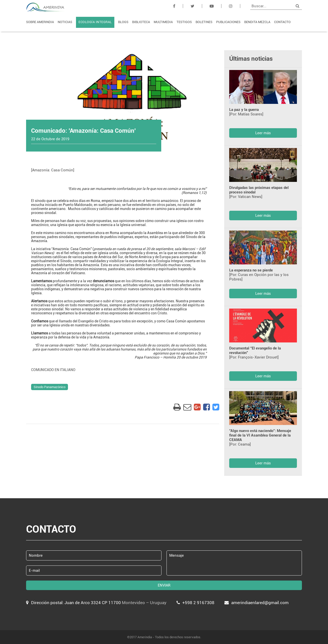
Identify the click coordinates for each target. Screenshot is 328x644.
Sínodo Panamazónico (50, 387)
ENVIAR (164, 585)
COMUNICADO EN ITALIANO (53, 370)
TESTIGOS (184, 22)
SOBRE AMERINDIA (40, 22)
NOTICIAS (65, 22)
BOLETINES (204, 22)
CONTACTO (282, 22)
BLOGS (123, 22)
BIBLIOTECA (141, 22)
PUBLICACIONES (228, 22)
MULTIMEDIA (163, 22)
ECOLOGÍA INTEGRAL (95, 22)
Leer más (263, 133)
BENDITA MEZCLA (257, 22)
